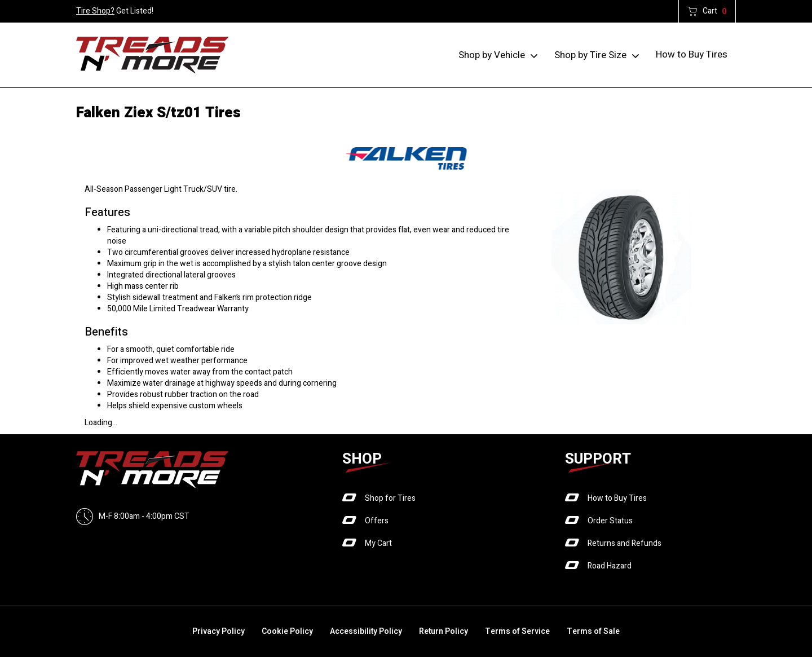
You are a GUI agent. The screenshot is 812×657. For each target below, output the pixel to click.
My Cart (378, 543)
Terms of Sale (593, 631)
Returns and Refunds (625, 543)
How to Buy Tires (692, 54)
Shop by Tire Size (590, 55)
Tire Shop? (95, 11)
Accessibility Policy (366, 631)
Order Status (610, 521)
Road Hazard (610, 566)
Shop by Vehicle (492, 55)
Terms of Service (517, 631)
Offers (377, 521)
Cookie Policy (287, 631)
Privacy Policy (219, 631)
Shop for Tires (390, 498)
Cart (715, 11)
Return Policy (443, 631)
